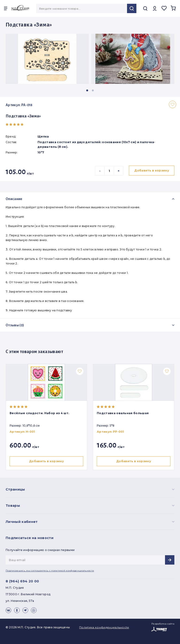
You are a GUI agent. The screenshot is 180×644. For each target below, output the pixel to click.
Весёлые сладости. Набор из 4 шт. (39, 413)
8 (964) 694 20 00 (22, 581)
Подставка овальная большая (124, 413)
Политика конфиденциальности (104, 627)
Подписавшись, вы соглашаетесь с (50, 571)
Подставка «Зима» (23, 116)
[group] (47, 59)
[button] (87, 90)
